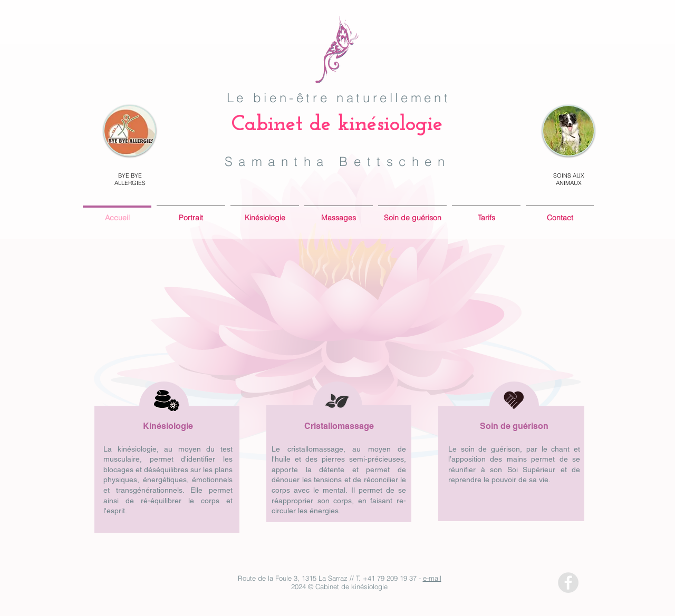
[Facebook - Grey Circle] (568, 583)
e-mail (432, 578)
